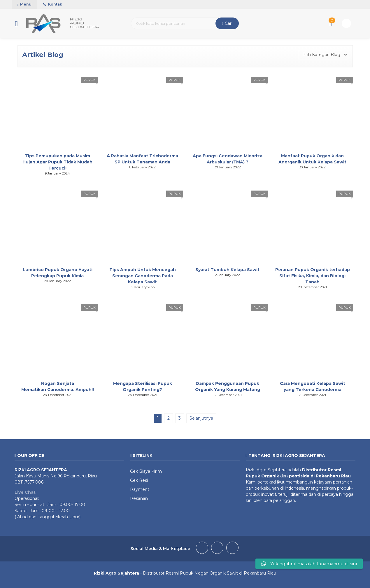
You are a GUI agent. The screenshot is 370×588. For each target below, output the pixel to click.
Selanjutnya (201, 418)
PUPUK (90, 80)
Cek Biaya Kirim (146, 471)
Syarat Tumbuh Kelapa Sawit (227, 270)
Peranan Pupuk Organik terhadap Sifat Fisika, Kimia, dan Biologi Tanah (313, 276)
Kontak (53, 4)
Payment (140, 489)
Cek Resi (139, 480)
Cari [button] (227, 23)
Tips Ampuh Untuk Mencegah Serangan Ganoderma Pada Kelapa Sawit (143, 276)
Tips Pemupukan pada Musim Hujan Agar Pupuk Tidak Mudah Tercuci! (57, 162)
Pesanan (139, 498)
